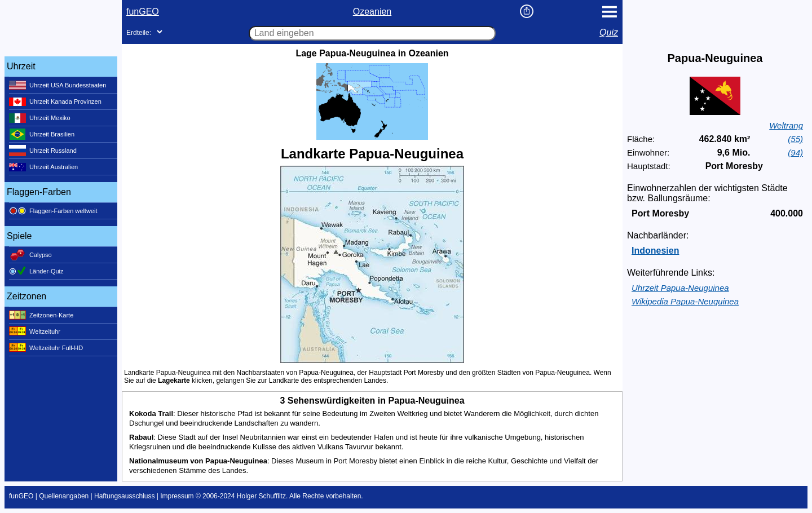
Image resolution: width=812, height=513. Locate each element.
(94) (795, 152)
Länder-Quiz (36, 271)
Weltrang (786, 125)
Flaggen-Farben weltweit (53, 211)
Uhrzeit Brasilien (42, 134)
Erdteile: (139, 33)
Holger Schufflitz (261, 496)
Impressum (177, 496)
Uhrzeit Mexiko (40, 118)
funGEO (143, 12)
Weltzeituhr (35, 331)
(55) (795, 139)
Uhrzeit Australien (43, 167)
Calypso (30, 255)
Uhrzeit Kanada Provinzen (55, 101)
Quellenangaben (64, 496)
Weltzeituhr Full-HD (46, 348)
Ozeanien (372, 12)
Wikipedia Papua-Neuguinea (685, 301)
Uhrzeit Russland (43, 151)
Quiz (609, 32)
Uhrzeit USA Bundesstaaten (58, 85)
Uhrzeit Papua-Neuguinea (680, 288)
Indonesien (655, 251)
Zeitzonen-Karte (41, 315)
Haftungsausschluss (124, 496)
